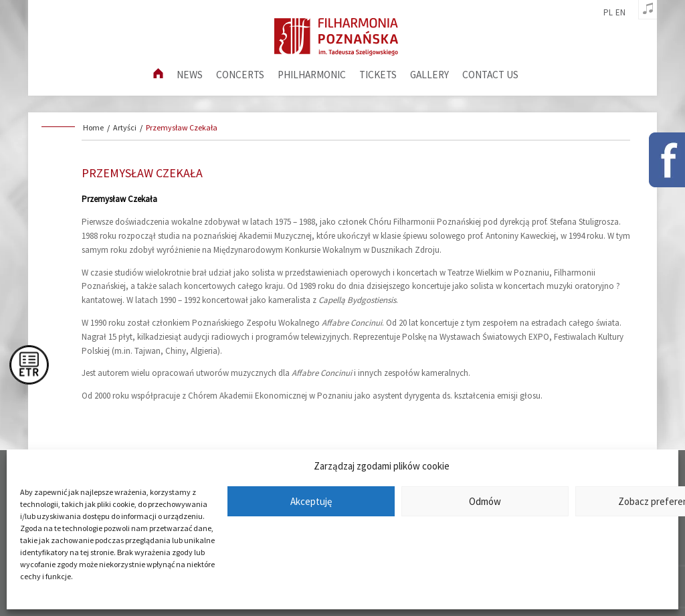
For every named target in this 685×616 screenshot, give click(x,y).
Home (93, 127)
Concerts (240, 75)
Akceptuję (311, 501)
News (190, 75)
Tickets (378, 75)
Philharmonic (312, 75)
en (620, 13)
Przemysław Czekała (182, 127)
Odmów (485, 501)
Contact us (490, 75)
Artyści (125, 127)
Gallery (429, 75)
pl (608, 13)
